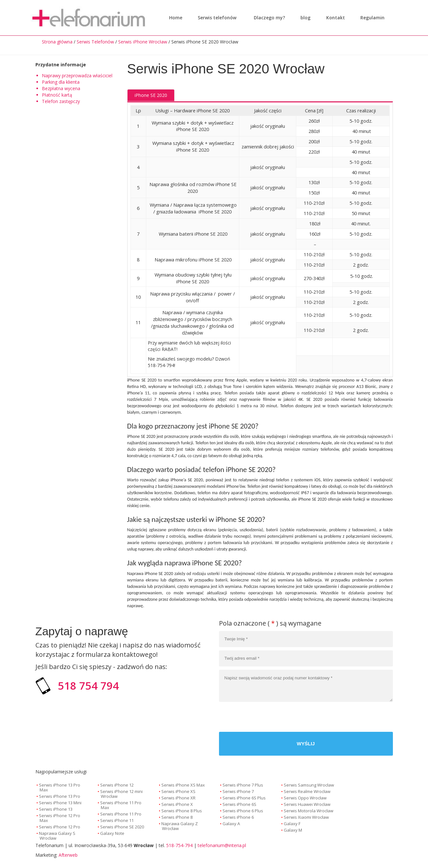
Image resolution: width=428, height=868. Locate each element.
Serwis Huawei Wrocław (307, 804)
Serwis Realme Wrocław (307, 791)
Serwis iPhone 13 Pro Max (60, 787)
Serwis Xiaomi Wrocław (306, 817)
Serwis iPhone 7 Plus (243, 785)
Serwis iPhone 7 (238, 791)
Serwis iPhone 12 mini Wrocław (121, 794)
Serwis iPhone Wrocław (143, 42)
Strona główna (57, 42)
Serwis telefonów (217, 18)
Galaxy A (231, 824)
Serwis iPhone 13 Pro (60, 796)
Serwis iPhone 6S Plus (244, 798)
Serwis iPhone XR (178, 798)
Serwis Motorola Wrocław (309, 811)
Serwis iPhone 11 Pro (121, 814)
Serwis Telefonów (95, 42)
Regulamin (371, 18)
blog (304, 18)
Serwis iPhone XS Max (183, 785)
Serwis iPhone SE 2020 (122, 827)
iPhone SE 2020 (151, 95)
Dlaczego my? (268, 18)
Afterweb (68, 855)
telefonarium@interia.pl (222, 845)
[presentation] (344, 718)
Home (176, 18)
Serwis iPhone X (177, 804)
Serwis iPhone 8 (177, 817)
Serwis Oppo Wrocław (305, 798)
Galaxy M (293, 830)
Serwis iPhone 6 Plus (243, 811)
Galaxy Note (112, 833)
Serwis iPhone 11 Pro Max (121, 805)
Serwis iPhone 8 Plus (182, 811)
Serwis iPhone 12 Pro (60, 827)
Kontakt (334, 18)
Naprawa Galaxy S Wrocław (57, 836)
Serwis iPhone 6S (239, 804)
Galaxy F (292, 824)
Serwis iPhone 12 (117, 785)
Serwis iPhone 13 (56, 809)
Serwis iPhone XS (178, 791)
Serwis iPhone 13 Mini (60, 803)
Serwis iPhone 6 (238, 817)
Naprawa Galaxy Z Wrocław (180, 826)
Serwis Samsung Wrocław (309, 785)
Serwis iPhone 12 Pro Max (60, 818)
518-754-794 (179, 845)
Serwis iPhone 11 (117, 820)
